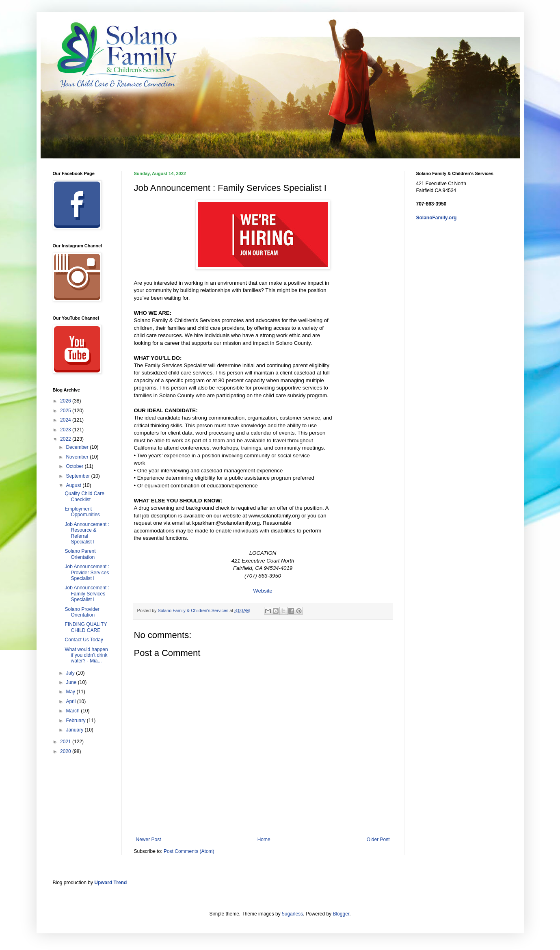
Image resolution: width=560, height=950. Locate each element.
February (76, 721)
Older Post (378, 840)
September (78, 476)
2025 (66, 411)
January (75, 730)
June (72, 682)
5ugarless (292, 914)
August (74, 485)
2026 (66, 401)
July (71, 673)
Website (263, 591)
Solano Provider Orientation (82, 612)
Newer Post (149, 840)
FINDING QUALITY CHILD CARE (86, 627)
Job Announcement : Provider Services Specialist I (87, 572)
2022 (66, 439)
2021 (66, 742)
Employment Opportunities (82, 512)
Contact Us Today (84, 640)
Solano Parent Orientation (80, 554)
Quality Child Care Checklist (84, 496)
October (75, 466)
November (78, 457)
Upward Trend (110, 883)
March (73, 711)
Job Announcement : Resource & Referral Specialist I (87, 533)
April (71, 701)
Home (264, 840)
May (71, 692)
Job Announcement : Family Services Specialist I (87, 594)
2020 (66, 751)
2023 (66, 430)
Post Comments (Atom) (189, 851)
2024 (66, 420)
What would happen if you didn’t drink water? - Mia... (86, 655)
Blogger (341, 914)
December (78, 447)
